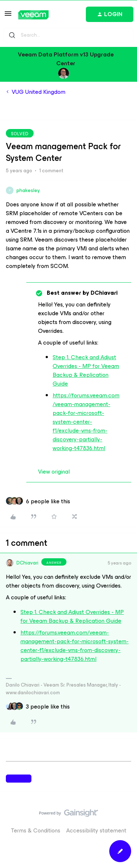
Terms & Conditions (36, 830)
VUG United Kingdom (39, 92)
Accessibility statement (96, 830)
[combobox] (68, 35)
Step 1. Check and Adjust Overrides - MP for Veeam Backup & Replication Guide (86, 370)
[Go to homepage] (33, 15)
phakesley (28, 190)
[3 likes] (48, 707)
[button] (8, 16)
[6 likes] (48, 501)
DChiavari (27, 563)
